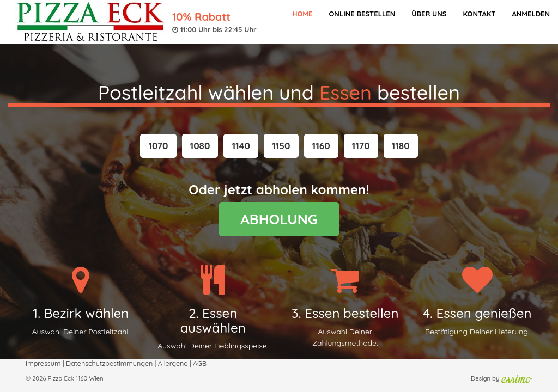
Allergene (173, 363)
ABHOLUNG (279, 219)
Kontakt (479, 14)
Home (302, 14)
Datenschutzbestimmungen (109, 363)
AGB (200, 363)
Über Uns (429, 14)
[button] (158, 146)
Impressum (43, 363)
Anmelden (531, 14)
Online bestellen (362, 14)
